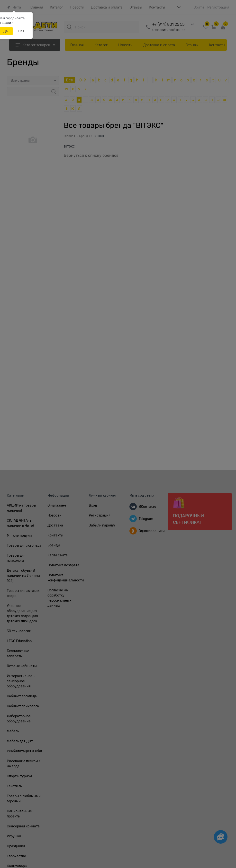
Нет (21, 31)
